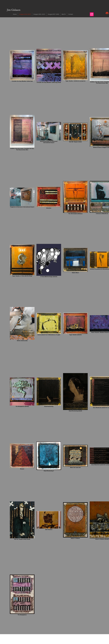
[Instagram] (92, 14)
